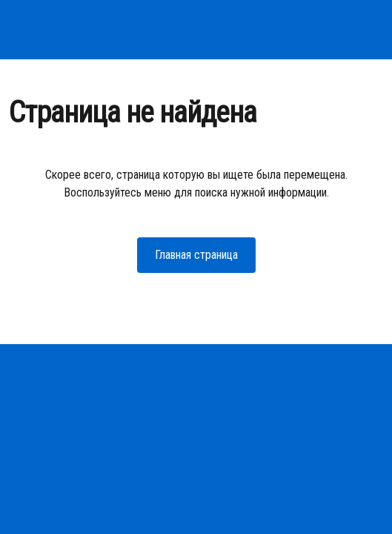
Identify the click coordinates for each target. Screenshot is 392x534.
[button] (196, 255)
